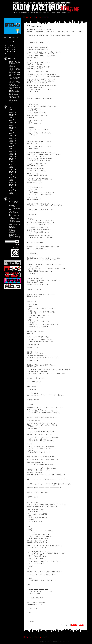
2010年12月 (12, 140)
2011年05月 (12, 132)
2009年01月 (12, 178)
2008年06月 (12, 189)
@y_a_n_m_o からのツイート (11, 38)
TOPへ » (46, 17)
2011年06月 (12, 130)
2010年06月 (12, 150)
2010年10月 (12, 144)
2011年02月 (12, 137)
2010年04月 (12, 153)
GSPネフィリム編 (13, 203)
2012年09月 (12, 114)
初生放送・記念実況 (14, 224)
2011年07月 (12, 129)
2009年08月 (12, 166)
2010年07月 (12, 148)
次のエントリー (38, 17)
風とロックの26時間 (14, 237)
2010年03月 (12, 155)
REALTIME (11, 207)
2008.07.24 (74, 625)
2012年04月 (12, 117)
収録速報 (11, 226)
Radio (10, 205)
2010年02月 (12, 157)
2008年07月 (12, 187)
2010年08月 (12, 147)
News (10, 204)
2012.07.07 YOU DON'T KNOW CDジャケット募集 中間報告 (15, 83)
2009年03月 (12, 174)
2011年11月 (12, 124)
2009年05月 (12, 171)
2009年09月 (12, 165)
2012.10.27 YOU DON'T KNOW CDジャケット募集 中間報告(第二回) (15, 70)
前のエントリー (28, 17)
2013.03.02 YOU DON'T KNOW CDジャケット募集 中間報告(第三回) (15, 62)
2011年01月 (12, 139)
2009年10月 (12, 163)
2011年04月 (12, 134)
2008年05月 (12, 191)
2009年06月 (12, 170)
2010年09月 (12, 145)
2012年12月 (12, 111)
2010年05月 (12, 152)
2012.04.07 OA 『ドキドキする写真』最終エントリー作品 (15, 92)
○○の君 (11, 211)
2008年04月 (12, 192)
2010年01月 (12, 158)
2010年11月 (12, 142)
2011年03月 (12, 135)
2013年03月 (12, 109)
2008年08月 (12, 186)
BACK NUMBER (13, 201)
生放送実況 (12, 231)
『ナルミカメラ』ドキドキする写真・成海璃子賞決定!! (15, 87)
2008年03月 (12, 194)
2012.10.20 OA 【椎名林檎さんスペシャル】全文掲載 (15, 74)
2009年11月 (12, 161)
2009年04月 (12, 173)
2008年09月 (12, 184)
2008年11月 (12, 181)
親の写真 (11, 233)
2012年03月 (12, 119)
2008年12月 (12, 179)
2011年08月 (12, 127)
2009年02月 (12, 176)
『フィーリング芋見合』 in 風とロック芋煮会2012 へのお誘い (15, 79)
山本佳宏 (11, 228)
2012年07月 (12, 116)
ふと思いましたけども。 (15, 213)
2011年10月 (12, 126)
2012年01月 (12, 121)
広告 (10, 229)
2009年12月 (12, 160)
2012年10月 (12, 113)
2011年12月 (12, 122)
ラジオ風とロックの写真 (15, 222)
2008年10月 (12, 183)
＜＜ (8, 42)
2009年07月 (12, 168)
